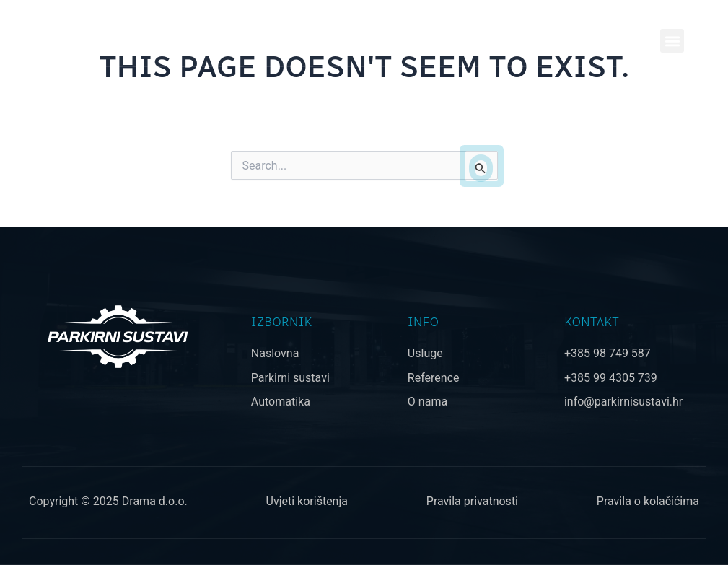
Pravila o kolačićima (648, 501)
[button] (672, 41)
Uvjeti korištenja (307, 501)
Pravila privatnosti (472, 501)
